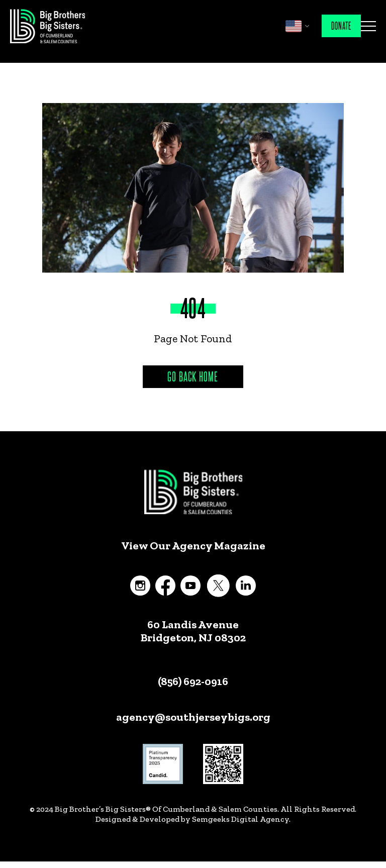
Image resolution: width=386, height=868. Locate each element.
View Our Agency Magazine (193, 546)
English (294, 26)
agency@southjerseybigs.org (193, 717)
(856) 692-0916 (193, 681)
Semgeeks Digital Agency (240, 819)
